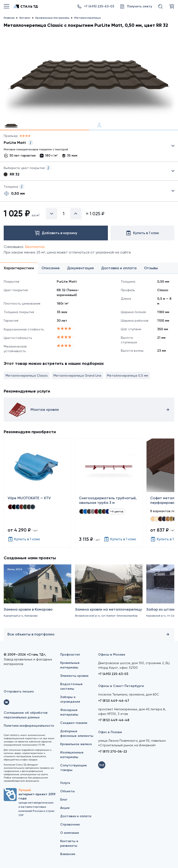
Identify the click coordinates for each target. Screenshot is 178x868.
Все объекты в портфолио (89, 634)
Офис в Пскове (110, 732)
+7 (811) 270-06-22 (113, 752)
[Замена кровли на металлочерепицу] (109, 599)
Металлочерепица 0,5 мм (128, 375)
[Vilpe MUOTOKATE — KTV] (37, 493)
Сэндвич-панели (74, 723)
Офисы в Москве (112, 655)
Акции (65, 808)
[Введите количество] (64, 214)
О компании (70, 833)
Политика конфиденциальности (29, 726)
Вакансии (68, 854)
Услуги (65, 783)
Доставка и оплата (76, 816)
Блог (64, 800)
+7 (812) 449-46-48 (114, 720)
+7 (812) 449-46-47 (114, 701)
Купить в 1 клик (24, 539)
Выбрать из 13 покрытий (85, 147)
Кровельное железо (76, 744)
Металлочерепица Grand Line (77, 375)
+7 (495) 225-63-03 (113, 674)
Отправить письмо (19, 691)
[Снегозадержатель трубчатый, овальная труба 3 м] (109, 493)
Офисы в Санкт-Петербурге (121, 686)
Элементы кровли (74, 676)
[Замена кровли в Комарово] (37, 599)
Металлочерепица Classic (27, 375)
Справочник (70, 824)
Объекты (67, 791)
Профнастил (70, 655)
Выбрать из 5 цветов (89, 171)
